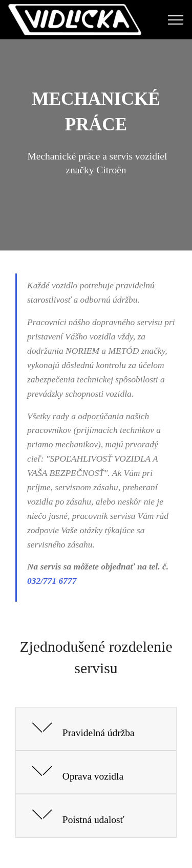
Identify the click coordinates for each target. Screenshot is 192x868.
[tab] (96, 729)
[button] (96, 729)
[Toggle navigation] (176, 20)
